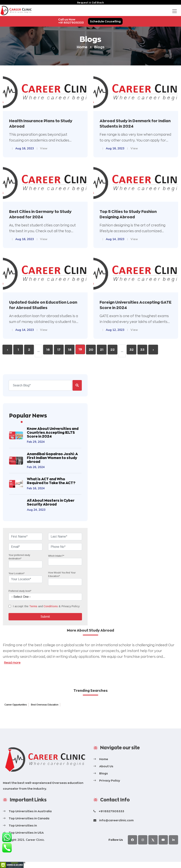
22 (113, 350)
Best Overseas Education (45, 705)
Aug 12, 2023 (115, 330)
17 (59, 350)
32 (131, 350)
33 (142, 350)
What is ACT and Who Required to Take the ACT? (51, 481)
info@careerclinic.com (116, 820)
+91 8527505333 (111, 811)
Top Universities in (23, 825)
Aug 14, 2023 (115, 239)
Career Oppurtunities (16, 705)
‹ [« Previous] (7, 350)
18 (70, 350)
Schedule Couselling (105, 21)
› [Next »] (153, 350)
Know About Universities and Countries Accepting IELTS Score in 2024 (53, 432)
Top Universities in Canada (29, 818)
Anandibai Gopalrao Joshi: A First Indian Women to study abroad (52, 458)
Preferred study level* (20, 591)
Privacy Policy (110, 780)
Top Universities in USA (26, 833)
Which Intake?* (56, 556)
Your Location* (17, 573)
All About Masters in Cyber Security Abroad (51, 502)
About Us (106, 766)
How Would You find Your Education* (62, 574)
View (44, 148)
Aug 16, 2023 (25, 148)
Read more (12, 663)
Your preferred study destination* (19, 557)
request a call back (91, 3)
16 (48, 350)
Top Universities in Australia (30, 811)
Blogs (104, 773)
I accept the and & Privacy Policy (46, 606)
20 (91, 350)
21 (102, 350)
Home (82, 47)
